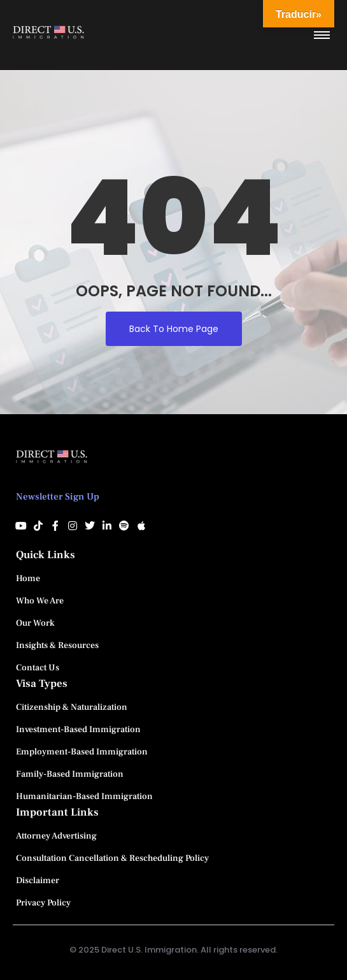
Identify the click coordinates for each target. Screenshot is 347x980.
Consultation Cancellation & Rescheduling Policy (112, 858)
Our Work (35, 623)
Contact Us (38, 668)
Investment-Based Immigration (78, 730)
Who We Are (40, 601)
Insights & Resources (57, 645)
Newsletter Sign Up (58, 497)
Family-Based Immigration (70, 774)
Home (28, 579)
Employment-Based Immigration (82, 752)
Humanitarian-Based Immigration (84, 796)
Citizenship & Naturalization (72, 707)
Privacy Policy (43, 903)
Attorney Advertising (56, 836)
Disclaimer (38, 881)
